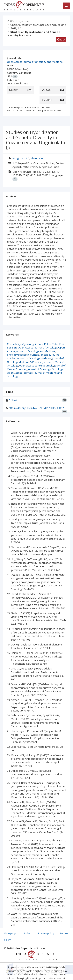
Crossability (14, 344)
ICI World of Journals (19, 21)
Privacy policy (46, 933)
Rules (27, 933)
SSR (14, 348)
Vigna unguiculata (33, 344)
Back (61, 39)
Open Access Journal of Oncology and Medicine (38, 25)
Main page (10, 933)
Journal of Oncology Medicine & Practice (35, 360)
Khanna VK (37, 158)
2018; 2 (17, 28)
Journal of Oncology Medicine (34, 358)
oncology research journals (23, 355)
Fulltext (13, 400)
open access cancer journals (36, 366)
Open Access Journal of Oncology (37, 348)
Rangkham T (20, 158)
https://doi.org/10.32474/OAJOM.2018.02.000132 (36, 408)
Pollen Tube (51, 344)
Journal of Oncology (39, 369)
